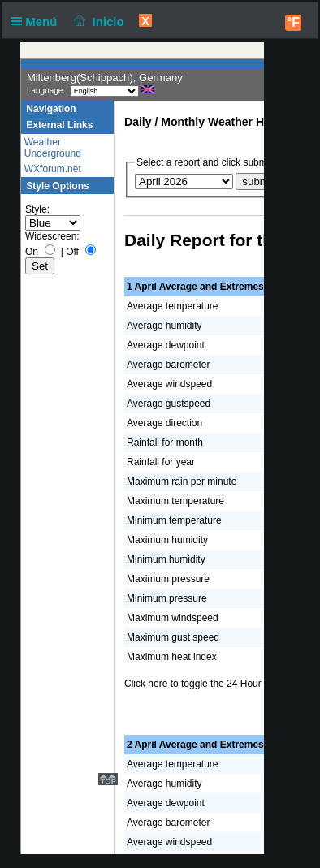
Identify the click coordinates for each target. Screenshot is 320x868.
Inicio (97, 22)
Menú (37, 22)
